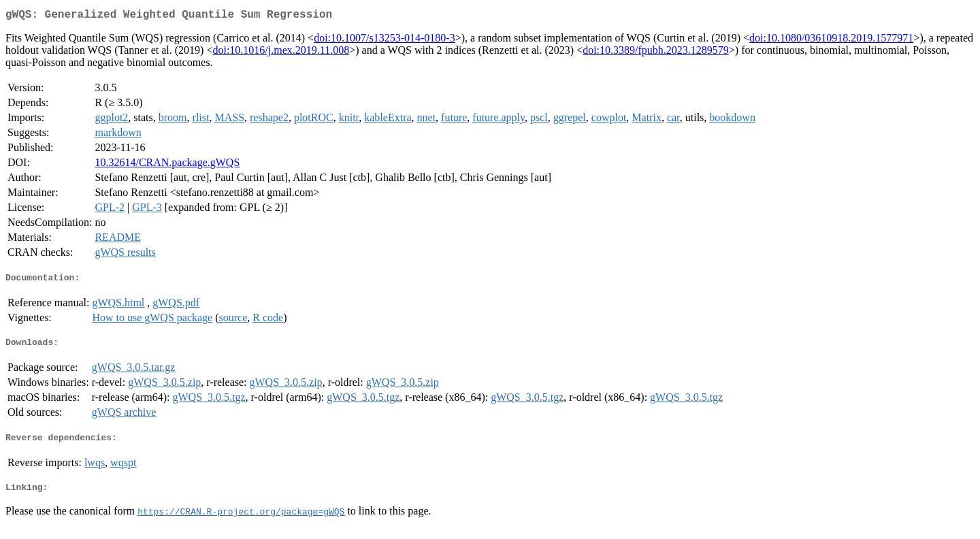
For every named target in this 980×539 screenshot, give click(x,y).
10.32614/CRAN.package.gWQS (167, 165)
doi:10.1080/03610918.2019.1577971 (831, 40)
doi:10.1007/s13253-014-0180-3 (385, 40)
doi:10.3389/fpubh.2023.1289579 (656, 53)
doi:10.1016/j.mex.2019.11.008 (281, 53)
